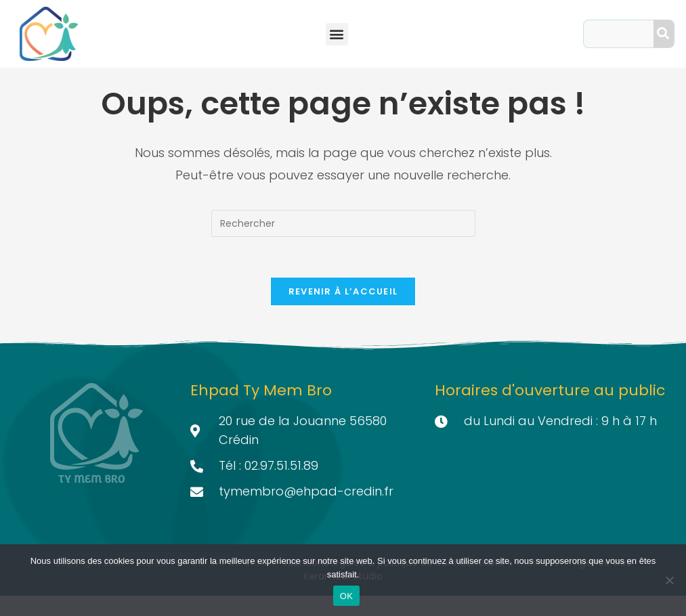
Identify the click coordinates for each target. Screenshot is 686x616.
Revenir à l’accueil (343, 312)
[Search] (664, 34)
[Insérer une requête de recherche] (343, 244)
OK (346, 596)
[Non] (669, 580)
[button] (337, 34)
